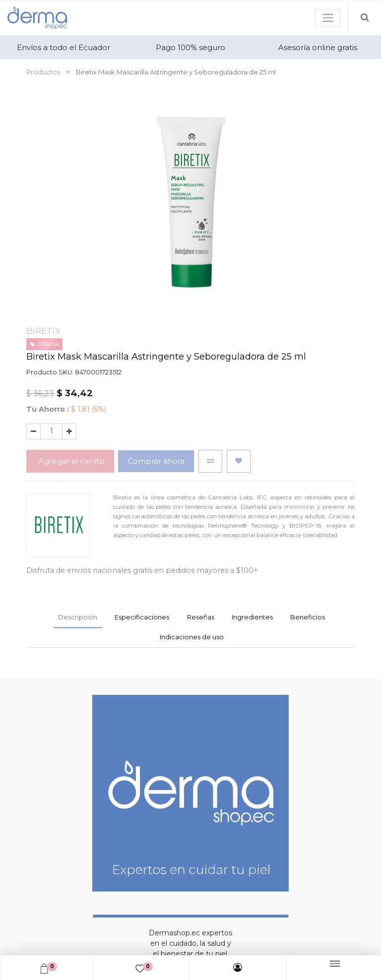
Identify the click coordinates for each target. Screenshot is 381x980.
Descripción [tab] (78, 617)
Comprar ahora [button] (156, 461)
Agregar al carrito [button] (70, 461)
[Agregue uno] (69, 431)
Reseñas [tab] (201, 617)
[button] (210, 461)
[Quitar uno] (33, 431)
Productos (43, 72)
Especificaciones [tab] (142, 617)
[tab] (252, 618)
